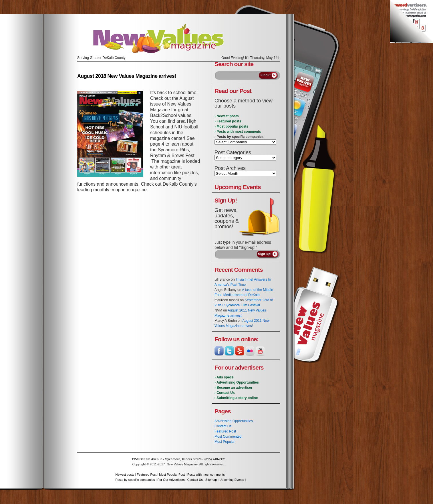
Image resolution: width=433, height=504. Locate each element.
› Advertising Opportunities (237, 382)
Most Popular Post (172, 475)
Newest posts (125, 475)
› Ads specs (224, 377)
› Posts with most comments (238, 132)
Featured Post (225, 431)
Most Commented (228, 436)
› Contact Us (225, 393)
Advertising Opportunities (234, 421)
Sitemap (211, 480)
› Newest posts (227, 116)
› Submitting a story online (236, 398)
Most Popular (225, 442)
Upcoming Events (232, 480)
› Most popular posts (231, 126)
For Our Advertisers (171, 480)
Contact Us (223, 426)
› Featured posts (228, 121)
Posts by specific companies (135, 480)
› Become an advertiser (233, 388)
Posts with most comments (206, 475)
